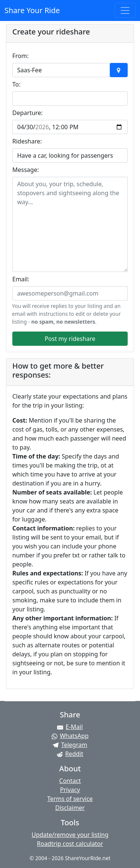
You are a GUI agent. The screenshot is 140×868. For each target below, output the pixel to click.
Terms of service (70, 799)
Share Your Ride (32, 10)
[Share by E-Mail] (70, 727)
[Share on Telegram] (70, 745)
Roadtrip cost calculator (70, 844)
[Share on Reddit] (70, 754)
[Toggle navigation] (125, 10)
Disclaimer (70, 808)
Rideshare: (27, 141)
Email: (21, 279)
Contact (70, 781)
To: (16, 84)
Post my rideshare (70, 339)
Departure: (27, 113)
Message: (26, 170)
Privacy (70, 790)
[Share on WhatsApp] (70, 736)
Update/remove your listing (70, 835)
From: (21, 56)
